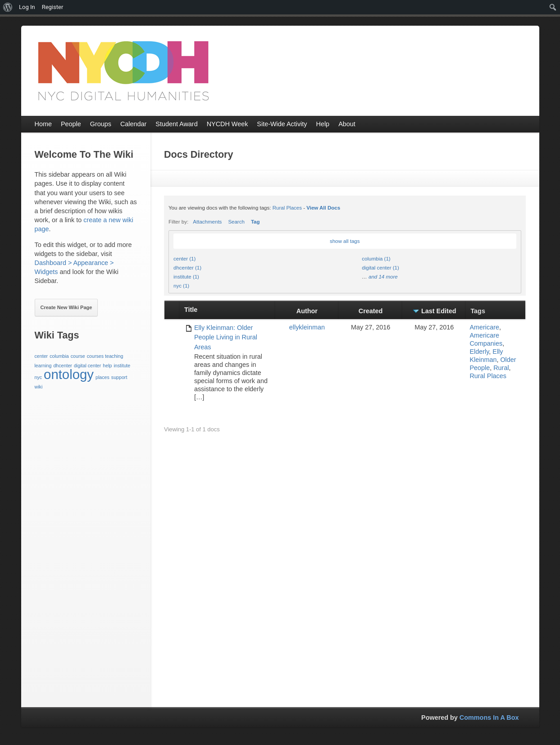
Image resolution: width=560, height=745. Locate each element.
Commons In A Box (489, 718)
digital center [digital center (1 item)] (87, 366)
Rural (501, 368)
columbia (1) (376, 259)
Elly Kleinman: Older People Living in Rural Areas (226, 337)
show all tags (345, 241)
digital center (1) (380, 268)
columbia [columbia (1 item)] (59, 356)
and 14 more (383, 277)
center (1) (184, 259)
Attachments (207, 222)
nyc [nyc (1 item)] (39, 377)
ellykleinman (307, 327)
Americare (484, 327)
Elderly (479, 352)
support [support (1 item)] (119, 377)
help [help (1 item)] (107, 366)
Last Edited (439, 311)
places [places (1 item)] (102, 377)
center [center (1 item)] (41, 356)
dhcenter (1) (187, 268)
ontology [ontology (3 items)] (69, 374)
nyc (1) (181, 286)
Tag (255, 222)
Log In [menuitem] (27, 7)
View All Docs (323, 208)
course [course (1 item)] (78, 356)
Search (236, 222)
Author (307, 311)
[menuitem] (8, 7)
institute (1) (186, 277)
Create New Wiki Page (66, 307)
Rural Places (287, 208)
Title (191, 310)
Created (371, 311)
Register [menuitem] (53, 7)
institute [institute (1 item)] (122, 366)
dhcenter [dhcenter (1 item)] (62, 366)
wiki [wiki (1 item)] (39, 387)
